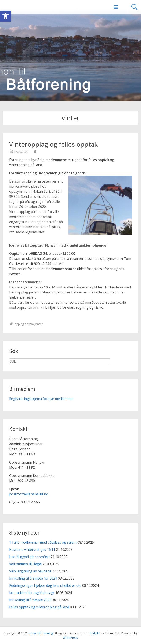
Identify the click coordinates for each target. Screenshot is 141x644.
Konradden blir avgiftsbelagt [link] (32, 593)
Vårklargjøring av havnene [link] (30, 571)
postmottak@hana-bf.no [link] (29, 494)
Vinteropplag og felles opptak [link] (53, 144)
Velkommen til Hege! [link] (25, 564)
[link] (5, 16)
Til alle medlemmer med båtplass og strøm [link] (43, 542)
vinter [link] (39, 324)
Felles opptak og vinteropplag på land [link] (39, 607)
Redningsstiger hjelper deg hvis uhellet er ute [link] (45, 585)
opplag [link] (19, 324)
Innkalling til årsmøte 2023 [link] (30, 600)
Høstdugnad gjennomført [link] (29, 557)
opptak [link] (29, 324)
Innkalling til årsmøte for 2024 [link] (33, 578)
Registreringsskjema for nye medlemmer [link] (41, 399)
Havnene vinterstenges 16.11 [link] (32, 550)
